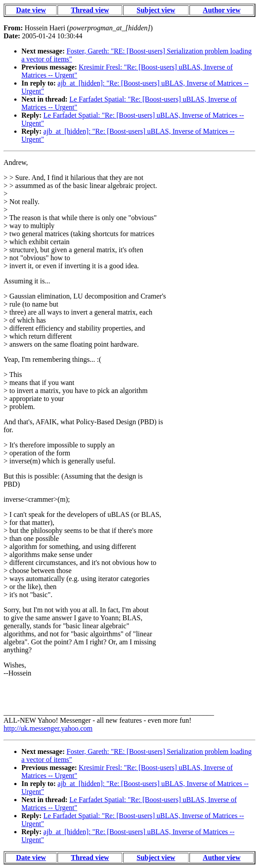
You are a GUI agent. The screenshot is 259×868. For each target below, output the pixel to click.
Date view (31, 10)
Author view (222, 10)
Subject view (156, 10)
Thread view (90, 10)
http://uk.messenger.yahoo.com (48, 728)
